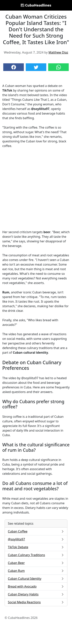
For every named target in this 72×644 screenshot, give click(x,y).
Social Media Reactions (36, 602)
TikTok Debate (36, 547)
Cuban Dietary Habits (36, 594)
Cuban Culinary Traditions (36, 555)
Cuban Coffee (36, 531)
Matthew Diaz (58, 52)
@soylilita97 (36, 539)
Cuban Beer (36, 563)
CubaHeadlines (36, 5)
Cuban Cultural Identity (36, 579)
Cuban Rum (36, 571)
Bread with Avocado (36, 586)
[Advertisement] (36, 189)
